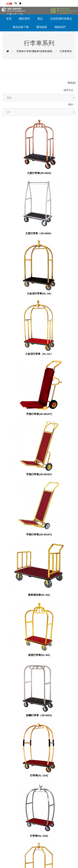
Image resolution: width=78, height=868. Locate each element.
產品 (40, 19)
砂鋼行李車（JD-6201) (39, 715)
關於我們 (24, 19)
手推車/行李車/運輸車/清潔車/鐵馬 (34, 51)
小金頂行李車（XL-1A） (39, 354)
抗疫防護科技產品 (61, 19)
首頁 (9, 19)
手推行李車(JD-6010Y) (39, 414)
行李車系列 (66, 51)
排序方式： (70, 90)
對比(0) (72, 83)
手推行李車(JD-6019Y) (39, 535)
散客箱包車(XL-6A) (39, 595)
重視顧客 (42, 27)
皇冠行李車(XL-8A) (39, 655)
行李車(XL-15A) (39, 836)
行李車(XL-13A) (39, 775)
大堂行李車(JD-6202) (39, 173)
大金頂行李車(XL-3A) (39, 294)
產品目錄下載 (21, 27)
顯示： (72, 104)
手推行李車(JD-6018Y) (39, 474)
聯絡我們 (60, 27)
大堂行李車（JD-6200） (39, 233)
